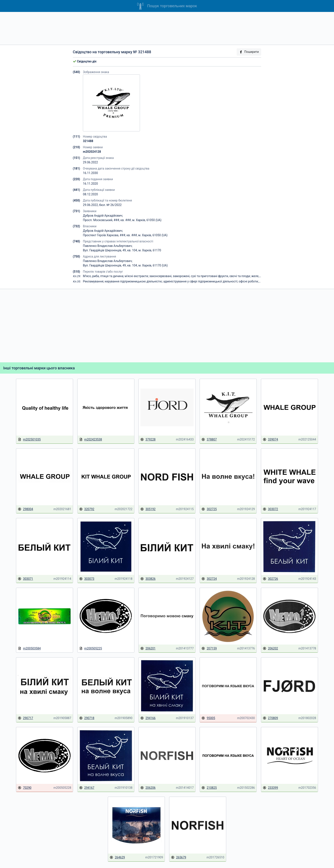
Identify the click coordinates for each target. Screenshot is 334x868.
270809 (270, 718)
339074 (270, 440)
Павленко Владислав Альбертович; (108, 246)
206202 (270, 648)
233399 (270, 788)
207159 (209, 648)
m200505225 (91, 648)
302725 (209, 509)
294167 (87, 788)
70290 (25, 788)
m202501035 (29, 440)
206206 (148, 788)
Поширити (249, 52)
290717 (25, 718)
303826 (148, 579)
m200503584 (29, 648)
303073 (87, 579)
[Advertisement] (167, 28)
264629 (117, 857)
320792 (87, 509)
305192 (148, 509)
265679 (179, 857)
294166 (148, 718)
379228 (148, 440)
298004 (25, 509)
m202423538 (91, 440)
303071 (25, 579)
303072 (270, 509)
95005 (208, 718)
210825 (209, 788)
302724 (209, 579)
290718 (87, 718)
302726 (270, 579)
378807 (209, 440)
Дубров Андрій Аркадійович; (103, 216)
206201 (148, 648)
